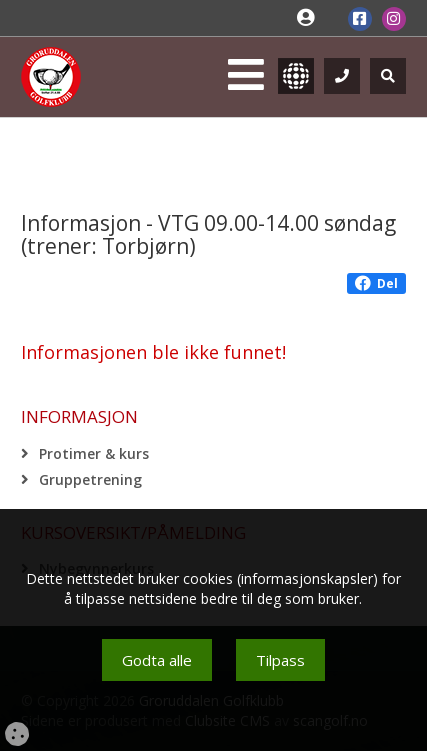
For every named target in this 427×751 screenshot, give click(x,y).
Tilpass (280, 660)
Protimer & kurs (94, 453)
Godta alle (157, 660)
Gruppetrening (90, 479)
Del (376, 283)
